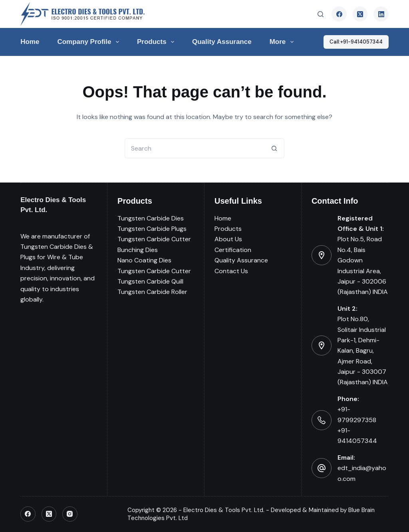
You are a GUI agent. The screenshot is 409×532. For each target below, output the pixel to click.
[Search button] (274, 148)
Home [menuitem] (30, 42)
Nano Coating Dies (144, 260)
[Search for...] (195, 148)
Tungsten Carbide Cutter (154, 239)
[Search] (321, 14)
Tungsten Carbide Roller (152, 292)
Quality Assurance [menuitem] (222, 42)
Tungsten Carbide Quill (150, 281)
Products (228, 229)
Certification (233, 250)
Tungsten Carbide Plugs (152, 229)
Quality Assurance (241, 260)
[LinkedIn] (381, 14)
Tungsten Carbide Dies (151, 218)
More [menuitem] (283, 42)
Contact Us (231, 271)
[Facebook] (339, 14)
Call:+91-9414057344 (356, 42)
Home (223, 218)
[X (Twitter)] (360, 14)
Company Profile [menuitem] (89, 42)
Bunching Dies (138, 250)
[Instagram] (70, 514)
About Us (228, 239)
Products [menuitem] (157, 42)
